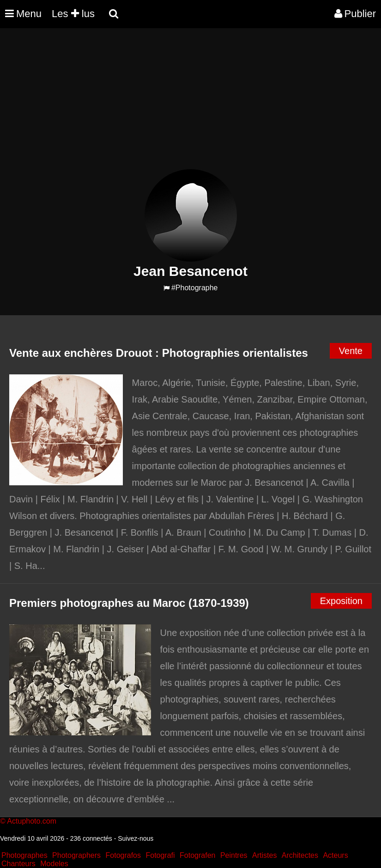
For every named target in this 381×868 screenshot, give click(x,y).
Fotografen (197, 855)
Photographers (76, 855)
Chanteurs (18, 864)
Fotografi (160, 855)
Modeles (54, 864)
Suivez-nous (136, 838)
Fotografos (123, 855)
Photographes (24, 855)
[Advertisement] (168, 104)
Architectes (300, 855)
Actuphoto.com (32, 821)
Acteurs (335, 855)
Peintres (234, 855)
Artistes (264, 855)
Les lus (73, 14)
